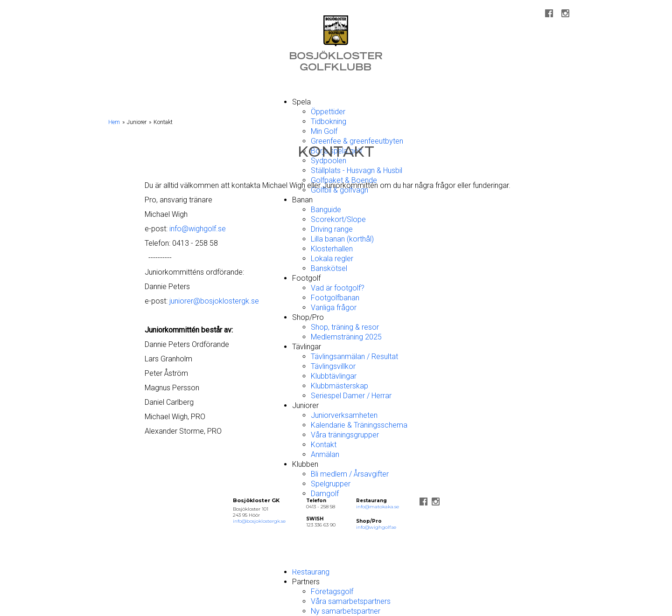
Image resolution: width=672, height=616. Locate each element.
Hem (114, 122)
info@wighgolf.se (198, 229)
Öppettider (328, 112)
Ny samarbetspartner (346, 611)
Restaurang (311, 572)
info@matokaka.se (378, 507)
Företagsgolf (332, 592)
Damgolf (325, 494)
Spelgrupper (331, 484)
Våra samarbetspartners (351, 601)
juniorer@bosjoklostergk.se (214, 301)
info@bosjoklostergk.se (259, 521)
